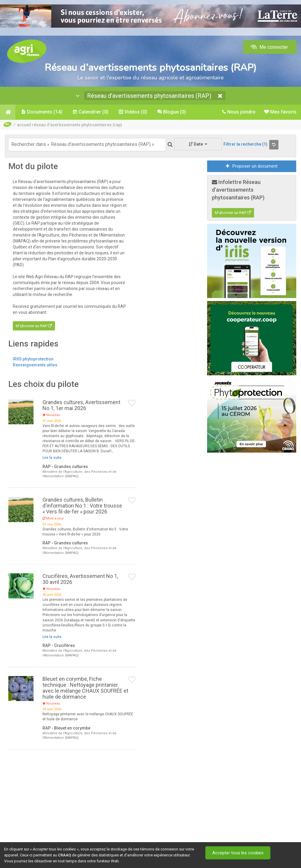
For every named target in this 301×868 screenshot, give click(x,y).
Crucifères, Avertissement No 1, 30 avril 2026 (80, 579)
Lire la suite (52, 458)
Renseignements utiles (35, 365)
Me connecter (268, 47)
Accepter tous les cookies (238, 853)
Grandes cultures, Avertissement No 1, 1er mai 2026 (81, 405)
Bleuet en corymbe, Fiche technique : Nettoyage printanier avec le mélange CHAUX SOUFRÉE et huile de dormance (85, 688)
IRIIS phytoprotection (33, 359)
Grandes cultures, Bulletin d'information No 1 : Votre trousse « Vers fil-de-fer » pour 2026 (82, 506)
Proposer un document (252, 166)
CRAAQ (64, 855)
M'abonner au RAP (34, 326)
